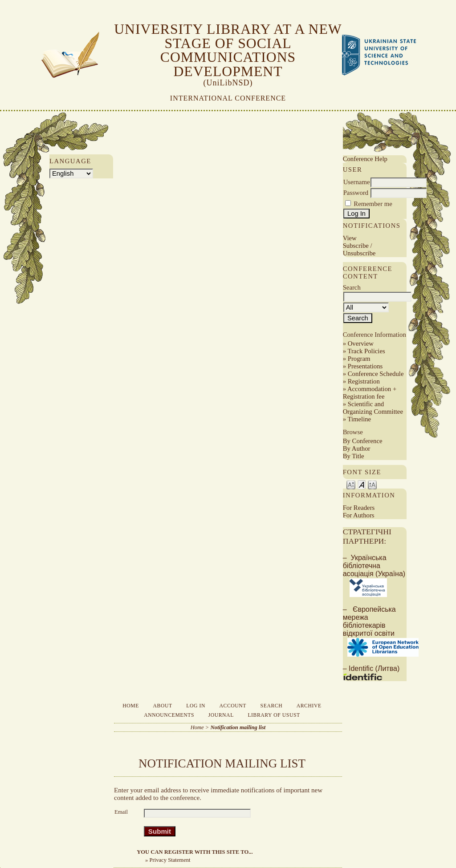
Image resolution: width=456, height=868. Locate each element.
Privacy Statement (170, 860)
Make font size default (362, 484)
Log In (196, 706)
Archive (309, 706)
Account (233, 706)
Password (356, 193)
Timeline (359, 419)
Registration (364, 381)
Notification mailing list (238, 727)
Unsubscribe (359, 253)
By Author (357, 448)
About (163, 706)
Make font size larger (372, 484)
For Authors (359, 515)
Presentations (365, 366)
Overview (361, 343)
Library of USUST (274, 715)
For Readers (359, 508)
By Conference (363, 441)
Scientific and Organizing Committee (373, 408)
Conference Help (365, 159)
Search (272, 706)
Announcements (169, 715)
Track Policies (366, 351)
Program (359, 359)
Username (357, 182)
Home (131, 706)
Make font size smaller (351, 484)
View (350, 238)
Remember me (373, 204)
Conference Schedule (376, 374)
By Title (354, 456)
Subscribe (356, 246)
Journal (221, 715)
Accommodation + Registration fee (370, 393)
